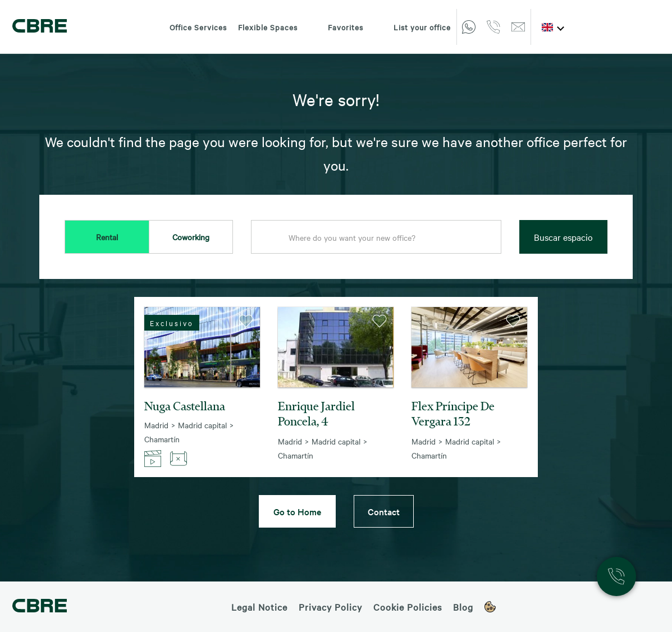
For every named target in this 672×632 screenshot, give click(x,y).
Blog (463, 607)
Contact (384, 511)
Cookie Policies (408, 607)
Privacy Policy (330, 607)
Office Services (198, 27)
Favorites (336, 27)
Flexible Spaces (268, 27)
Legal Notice (259, 607)
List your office (413, 27)
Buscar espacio (563, 237)
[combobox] (376, 237)
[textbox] (376, 237)
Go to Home (297, 511)
